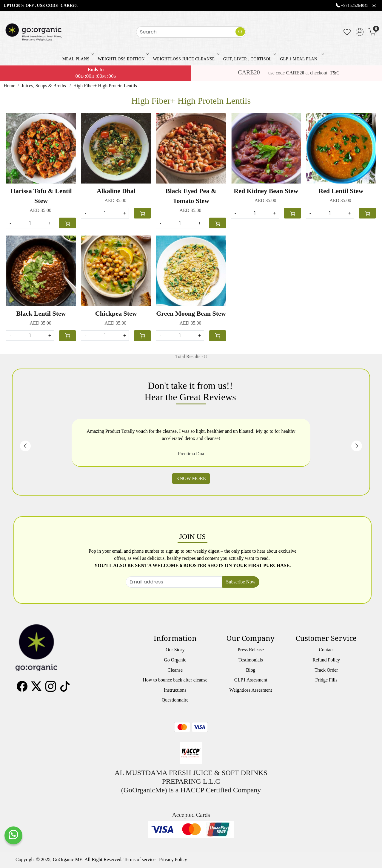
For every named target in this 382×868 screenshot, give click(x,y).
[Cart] (67, 223)
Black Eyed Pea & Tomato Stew (191, 196)
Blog (251, 670)
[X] (36, 689)
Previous (25, 446)
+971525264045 (355, 6)
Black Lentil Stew (41, 313)
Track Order (326, 670)
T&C (335, 73)
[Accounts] (360, 32)
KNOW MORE (191, 478)
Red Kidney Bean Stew (266, 191)
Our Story (175, 650)
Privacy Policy (173, 859)
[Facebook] (22, 689)
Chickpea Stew (116, 313)
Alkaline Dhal (116, 191)
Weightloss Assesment (251, 690)
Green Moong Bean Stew (191, 313)
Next (357, 446)
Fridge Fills (326, 680)
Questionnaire (175, 700)
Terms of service (140, 859)
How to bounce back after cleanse (175, 680)
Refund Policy (326, 660)
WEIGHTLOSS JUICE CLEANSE (186, 59)
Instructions (175, 690)
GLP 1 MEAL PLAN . (301, 59)
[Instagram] (51, 689)
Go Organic (175, 660)
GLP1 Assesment (251, 680)
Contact (326, 650)
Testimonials (251, 660)
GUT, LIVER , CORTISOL (249, 59)
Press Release (251, 650)
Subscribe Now (241, 582)
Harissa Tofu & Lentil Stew (41, 196)
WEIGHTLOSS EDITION (123, 59)
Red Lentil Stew (341, 191)
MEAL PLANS (78, 59)
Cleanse (175, 670)
